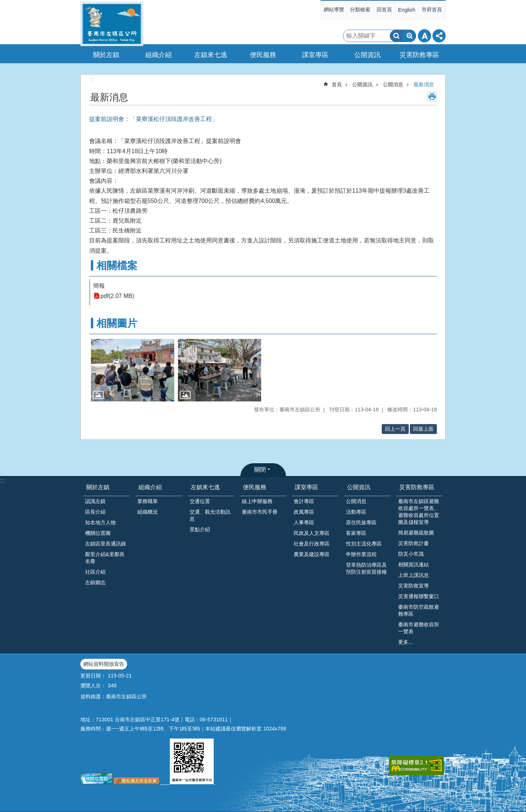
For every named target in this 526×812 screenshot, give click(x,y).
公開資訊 (362, 84)
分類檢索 (360, 10)
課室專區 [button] (315, 55)
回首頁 (384, 10)
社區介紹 (95, 572)
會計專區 (304, 501)
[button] (133, 370)
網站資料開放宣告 (104, 664)
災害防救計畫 (413, 543)
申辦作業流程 (361, 554)
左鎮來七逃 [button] (211, 55)
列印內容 (432, 97)
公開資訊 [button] (367, 55)
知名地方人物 (100, 522)
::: (323, 3)
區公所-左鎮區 (112, 24)
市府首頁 (432, 10)
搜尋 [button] (396, 36)
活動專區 (356, 512)
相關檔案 (117, 266)
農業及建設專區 (312, 554)
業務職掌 (148, 501)
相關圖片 (117, 323)
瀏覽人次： (93, 686)
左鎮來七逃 (205, 487)
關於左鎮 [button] (106, 55)
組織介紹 (150, 487)
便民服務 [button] (263, 55)
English (407, 10)
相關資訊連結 (413, 564)
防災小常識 (411, 554)
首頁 (337, 84)
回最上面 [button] (423, 429)
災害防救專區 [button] (419, 55)
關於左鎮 (98, 487)
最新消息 (424, 84)
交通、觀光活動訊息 (210, 515)
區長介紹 (95, 512)
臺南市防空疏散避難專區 (419, 610)
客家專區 (356, 533)
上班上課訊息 (413, 575)
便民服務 (255, 487)
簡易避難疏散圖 (416, 533)
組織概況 (148, 512)
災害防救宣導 (413, 586)
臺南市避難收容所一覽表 (419, 628)
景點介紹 (200, 529)
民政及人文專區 (312, 533)
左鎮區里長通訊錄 (106, 544)
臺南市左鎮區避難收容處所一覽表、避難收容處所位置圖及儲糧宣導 (419, 512)
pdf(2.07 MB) (117, 296)
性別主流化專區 (364, 544)
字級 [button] (424, 36)
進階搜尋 (409, 36)
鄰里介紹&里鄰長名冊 (105, 558)
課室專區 (306, 487)
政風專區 (304, 512)
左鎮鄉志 (95, 582)
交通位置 (200, 501)
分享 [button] (439, 36)
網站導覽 (334, 10)
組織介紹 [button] (159, 55)
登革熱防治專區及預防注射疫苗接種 (366, 568)
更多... (405, 642)
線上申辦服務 (257, 501)
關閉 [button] (260, 470)
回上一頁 (395, 429)
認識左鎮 (95, 501)
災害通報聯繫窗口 (419, 596)
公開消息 (393, 84)
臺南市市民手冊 (260, 512)
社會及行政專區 (312, 544)
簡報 (99, 286)
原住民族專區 (361, 522)
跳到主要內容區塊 (4, 4)
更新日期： (93, 676)
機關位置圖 (98, 533)
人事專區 (304, 522)
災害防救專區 (417, 487)
